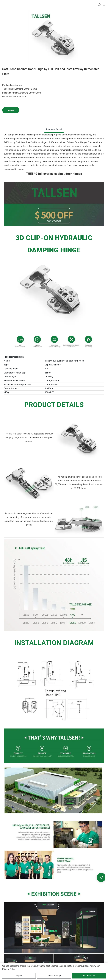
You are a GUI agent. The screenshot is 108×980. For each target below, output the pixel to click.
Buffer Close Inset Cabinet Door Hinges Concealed (73, 142)
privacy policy (9, 969)
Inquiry (11, 110)
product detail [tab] (54, 129)
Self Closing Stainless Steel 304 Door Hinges (26, 142)
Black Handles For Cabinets (90, 139)
